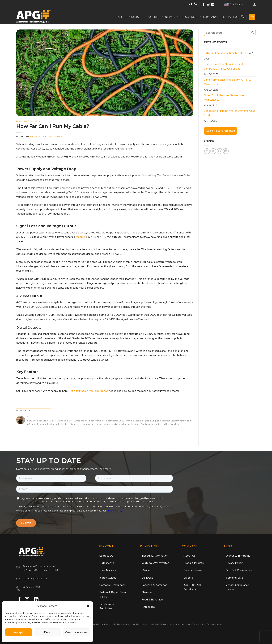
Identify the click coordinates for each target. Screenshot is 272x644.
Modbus (81, 237)
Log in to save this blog (221, 131)
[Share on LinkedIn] (226, 151)
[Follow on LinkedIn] (213, 4)
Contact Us (230, 17)
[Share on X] (213, 151)
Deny (47, 632)
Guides (35, 121)
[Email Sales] (191, 5)
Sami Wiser (55, 137)
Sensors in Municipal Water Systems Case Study (230, 113)
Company (211, 17)
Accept (19, 632)
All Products (129, 17)
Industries (153, 17)
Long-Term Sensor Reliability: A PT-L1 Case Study (228, 82)
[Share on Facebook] (207, 151)
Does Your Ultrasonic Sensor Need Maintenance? (225, 98)
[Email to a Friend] (220, 151)
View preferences (76, 632)
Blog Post (23, 121)
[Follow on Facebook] (204, 4)
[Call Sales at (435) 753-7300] (195, 5)
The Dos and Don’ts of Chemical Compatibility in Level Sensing (224, 66)
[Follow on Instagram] (208, 4)
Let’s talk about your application (89, 391)
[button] (88, 606)
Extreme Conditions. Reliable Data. (225, 53)
